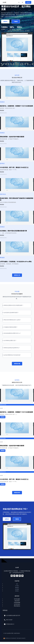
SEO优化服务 (17, 599)
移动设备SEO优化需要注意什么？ (13, 333)
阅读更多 (2, 110)
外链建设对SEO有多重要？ (11, 327)
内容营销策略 (17, 602)
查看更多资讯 (17, 493)
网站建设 (2, 258)
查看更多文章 (17, 275)
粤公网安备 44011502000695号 (10, 638)
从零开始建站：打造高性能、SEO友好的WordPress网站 (16, 262)
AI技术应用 (17, 601)
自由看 (4, 2)
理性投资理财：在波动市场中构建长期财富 (12, 137)
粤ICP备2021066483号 (21, 638)
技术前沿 (2, 163)
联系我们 (17, 591)
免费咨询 (28, 2)
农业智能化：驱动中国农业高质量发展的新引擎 (13, 231)
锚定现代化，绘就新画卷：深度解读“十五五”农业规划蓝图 (16, 106)
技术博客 (17, 589)
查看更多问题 (17, 364)
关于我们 (17, 586)
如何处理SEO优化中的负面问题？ (13, 355)
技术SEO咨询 (17, 604)
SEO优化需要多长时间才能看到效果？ (14, 305)
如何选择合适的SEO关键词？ (11, 313)
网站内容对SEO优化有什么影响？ (13, 320)
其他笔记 (2, 102)
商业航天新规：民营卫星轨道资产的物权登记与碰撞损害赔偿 (17, 199)
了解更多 (17, 519)
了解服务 (16, 21)
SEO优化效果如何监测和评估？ (12, 348)
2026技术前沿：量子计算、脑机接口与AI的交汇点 (14, 167)
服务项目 (17, 587)
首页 (17, 584)
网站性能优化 (17, 606)
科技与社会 (3, 194)
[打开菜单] (19, 2)
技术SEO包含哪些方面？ (10, 340)
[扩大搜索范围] (22, 2)
